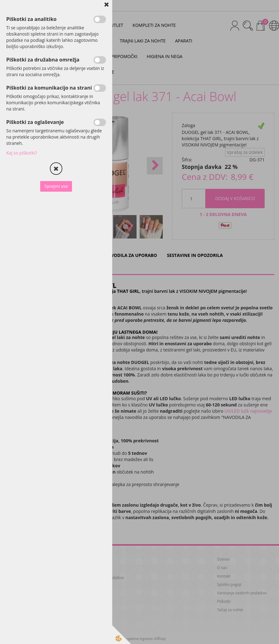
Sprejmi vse (56, 186)
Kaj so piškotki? (22, 153)
